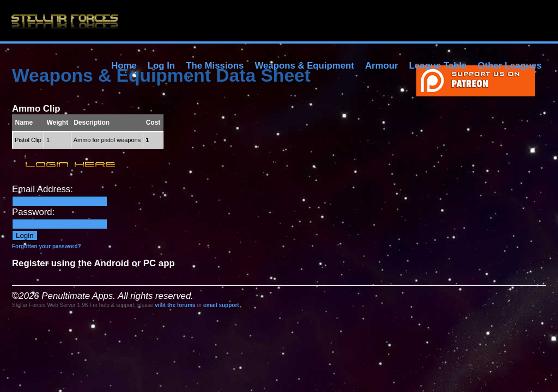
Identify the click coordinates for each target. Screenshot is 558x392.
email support (221, 305)
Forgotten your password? (47, 246)
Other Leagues (510, 66)
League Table (438, 66)
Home (124, 66)
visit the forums (175, 305)
